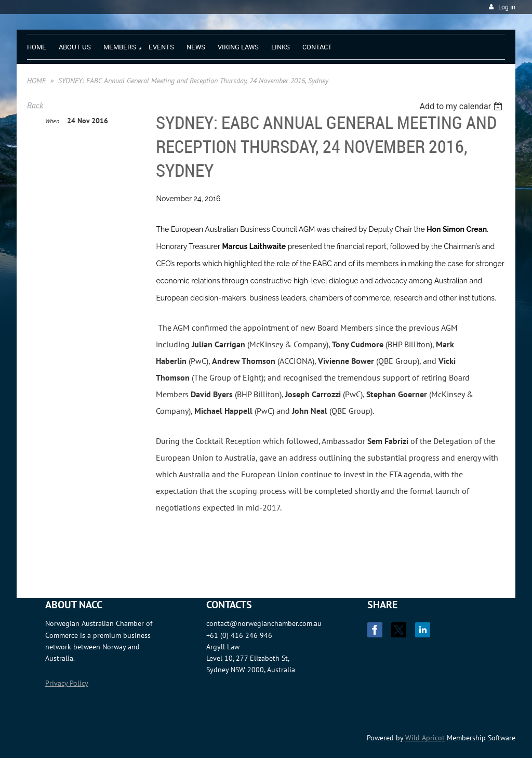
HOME (36, 81)
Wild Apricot (425, 738)
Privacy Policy (67, 683)
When (52, 121)
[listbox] (462, 106)
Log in (507, 7)
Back (35, 105)
